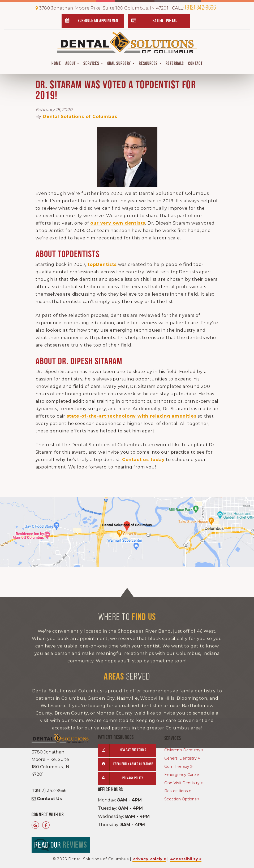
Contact (195, 64)
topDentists (102, 264)
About (72, 64)
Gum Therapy (177, 766)
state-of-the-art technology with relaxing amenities (132, 416)
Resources (150, 64)
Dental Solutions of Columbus (80, 117)
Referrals (175, 64)
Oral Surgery (121, 64)
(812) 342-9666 (194, 8)
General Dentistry (180, 758)
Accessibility (184, 859)
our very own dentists (118, 223)
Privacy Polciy (147, 859)
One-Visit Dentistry (182, 783)
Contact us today (143, 460)
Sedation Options (180, 799)
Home (56, 64)
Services (93, 64)
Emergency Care (180, 775)
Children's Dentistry (182, 750)
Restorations (176, 791)
